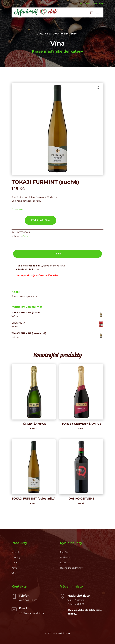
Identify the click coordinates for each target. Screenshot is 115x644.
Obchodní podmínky (71, 568)
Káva (14, 568)
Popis (58, 254)
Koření (15, 552)
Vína (47, 34)
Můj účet (85, 4)
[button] (98, 88)
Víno (14, 573)
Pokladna (65, 557)
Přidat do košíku (40, 220)
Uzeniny (16, 557)
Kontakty (98, 4)
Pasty (15, 563)
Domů (40, 34)
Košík (63, 563)
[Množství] (16, 220)
